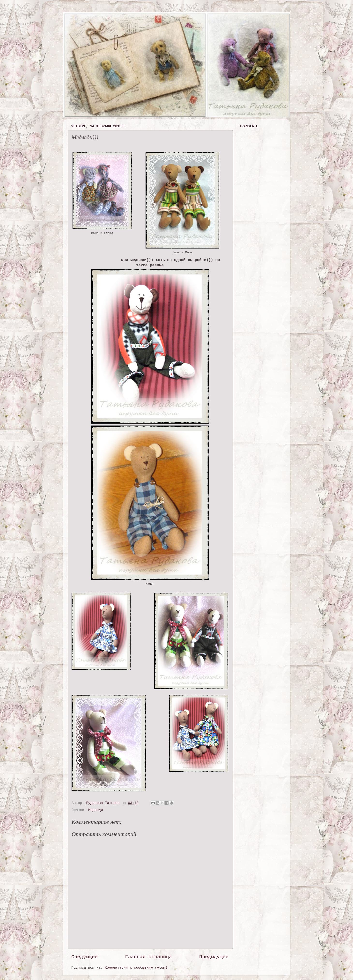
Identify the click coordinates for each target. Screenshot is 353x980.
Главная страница (148, 957)
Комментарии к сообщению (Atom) (136, 968)
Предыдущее (214, 957)
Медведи (96, 810)
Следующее (85, 957)
